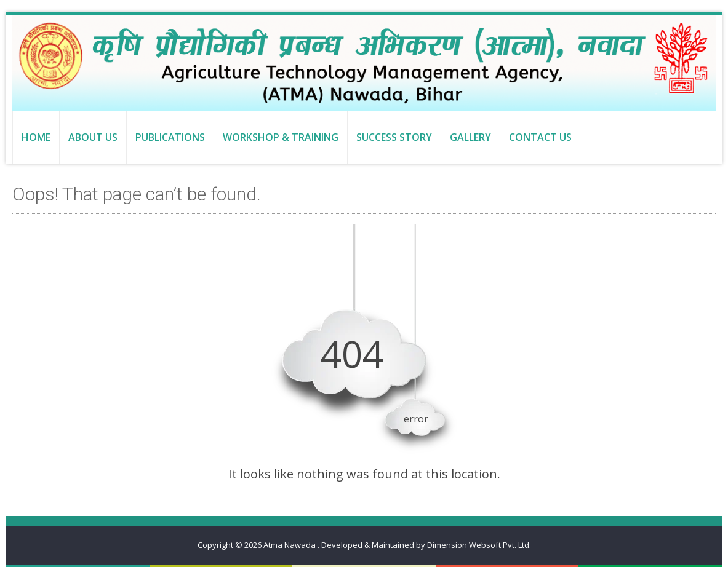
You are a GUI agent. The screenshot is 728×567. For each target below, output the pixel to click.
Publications (170, 137)
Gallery (470, 137)
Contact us (540, 137)
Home (36, 137)
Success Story (394, 137)
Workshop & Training (281, 137)
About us (93, 137)
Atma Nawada (290, 545)
